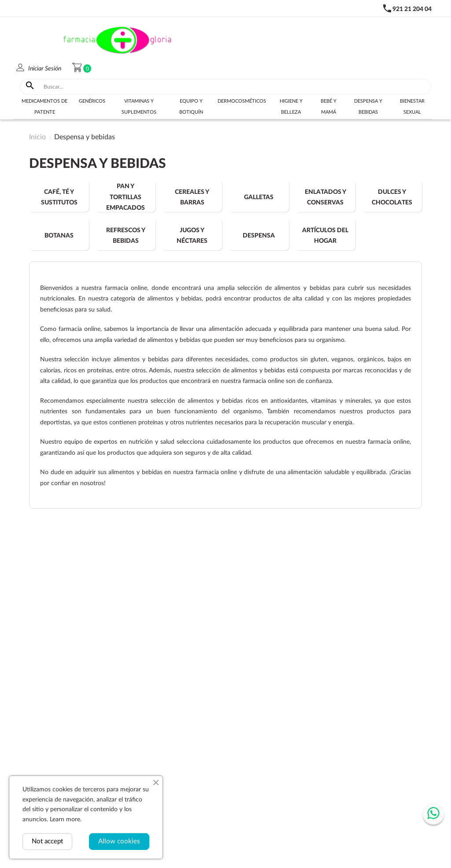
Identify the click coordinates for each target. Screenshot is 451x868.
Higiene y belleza (291, 107)
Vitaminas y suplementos (139, 107)
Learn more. (66, 820)
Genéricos (92, 101)
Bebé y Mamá (329, 107)
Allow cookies (119, 841)
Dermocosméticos (242, 101)
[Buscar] (235, 87)
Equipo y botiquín (191, 107)
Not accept (47, 841)
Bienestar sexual (412, 107)
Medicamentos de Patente (44, 107)
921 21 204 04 (412, 9)
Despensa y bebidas (368, 107)
